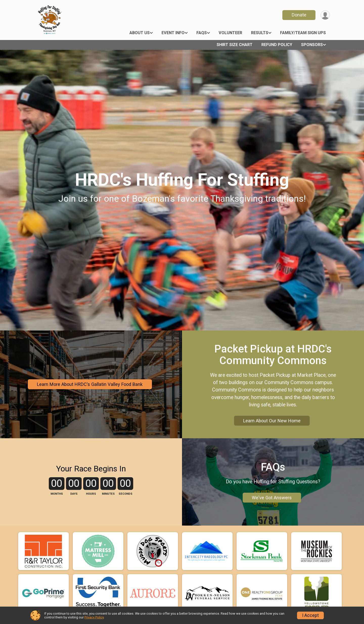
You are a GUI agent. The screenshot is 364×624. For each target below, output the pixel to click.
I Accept (310, 615)
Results (260, 33)
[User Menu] (325, 15)
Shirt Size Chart (235, 45)
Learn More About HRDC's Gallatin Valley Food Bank (90, 384)
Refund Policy (277, 45)
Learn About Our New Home (272, 421)
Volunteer (230, 33)
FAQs (202, 33)
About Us (140, 33)
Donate (299, 15)
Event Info (173, 33)
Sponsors (312, 45)
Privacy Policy (94, 617)
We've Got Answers (272, 498)
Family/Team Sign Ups (303, 33)
